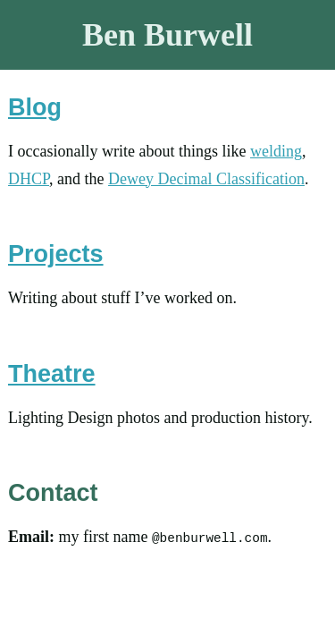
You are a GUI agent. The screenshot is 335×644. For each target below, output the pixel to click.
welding (276, 151)
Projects (56, 254)
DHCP (29, 179)
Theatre (52, 374)
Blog (35, 107)
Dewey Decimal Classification (206, 179)
